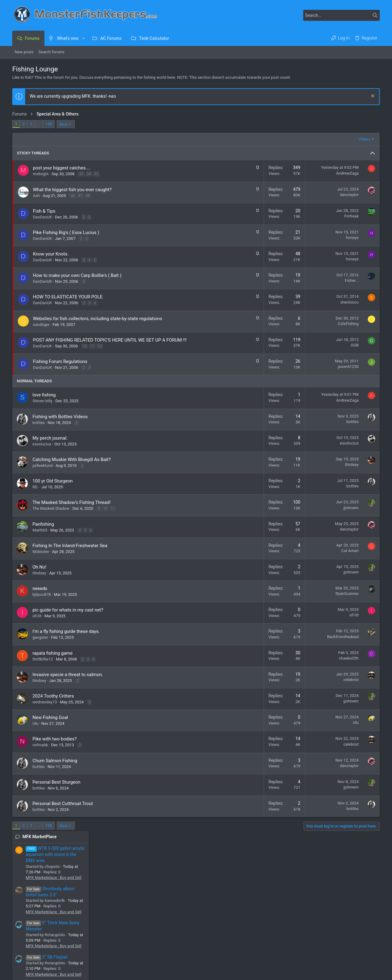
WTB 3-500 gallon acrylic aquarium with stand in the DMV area (346, 144)
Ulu (35, 730)
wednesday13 (45, 708)
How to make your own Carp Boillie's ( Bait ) (77, 275)
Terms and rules (308, 957)
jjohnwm (268, 514)
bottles (39, 429)
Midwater (41, 558)
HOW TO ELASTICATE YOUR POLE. (68, 297)
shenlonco (267, 302)
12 (100, 353)
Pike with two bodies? (55, 745)
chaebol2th (266, 665)
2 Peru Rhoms (330, 513)
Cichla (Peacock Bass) (337, 502)
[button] (83, 38)
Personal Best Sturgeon (56, 789)
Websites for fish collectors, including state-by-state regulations (98, 319)
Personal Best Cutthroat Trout (63, 810)
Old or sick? (328, 423)
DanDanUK (43, 217)
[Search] (341, 15)
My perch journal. (50, 445)
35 (96, 174)
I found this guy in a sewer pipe (346, 575)
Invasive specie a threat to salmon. (68, 681)
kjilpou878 (42, 601)
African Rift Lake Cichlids (339, 564)
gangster (40, 644)
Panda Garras (341, 274)
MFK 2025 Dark (41, 957)
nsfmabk (40, 751)
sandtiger (41, 325)
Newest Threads (329, 372)
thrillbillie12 (43, 666)
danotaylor (267, 195)
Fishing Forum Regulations (60, 368)
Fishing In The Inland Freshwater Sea (70, 552)
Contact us (148, 929)
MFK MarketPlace (330, 126)
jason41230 (266, 373)
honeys (270, 238)
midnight (41, 174)
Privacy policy (338, 957)
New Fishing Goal (50, 724)
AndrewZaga (265, 173)
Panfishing (43, 531)
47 (80, 196)
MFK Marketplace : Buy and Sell (345, 167)
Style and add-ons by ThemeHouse (153, 972)
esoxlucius (42, 450)
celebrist (268, 686)
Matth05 (40, 537)
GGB (272, 345)
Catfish (323, 598)
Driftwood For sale (342, 337)
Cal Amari (267, 557)
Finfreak (269, 216)
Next (64, 124)
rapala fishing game (53, 660)
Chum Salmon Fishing (55, 767)
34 (89, 174)
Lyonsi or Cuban (332, 452)
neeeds (40, 595)
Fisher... (269, 280)
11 (92, 353)
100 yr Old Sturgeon (53, 487)
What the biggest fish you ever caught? (72, 190)
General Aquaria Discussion (341, 440)
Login (268, 919)
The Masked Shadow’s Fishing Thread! (72, 509)
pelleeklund (43, 472)
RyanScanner (264, 600)
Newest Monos (331, 485)
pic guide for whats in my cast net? (68, 616)
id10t (37, 622)
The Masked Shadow (51, 515)
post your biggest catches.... (62, 168)
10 (85, 353)
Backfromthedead (260, 643)
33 (81, 174)
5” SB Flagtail (337, 246)
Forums (145, 919)
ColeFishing (266, 324)
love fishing (44, 401)
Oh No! (39, 573)
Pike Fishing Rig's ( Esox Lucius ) (66, 233)
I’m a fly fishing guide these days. (66, 638)
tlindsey (269, 471)
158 (49, 124)
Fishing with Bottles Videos (60, 423)
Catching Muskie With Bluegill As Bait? (72, 466)
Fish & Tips (44, 211)
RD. (35, 493)
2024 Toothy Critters (53, 702)
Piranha (323, 530)
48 (88, 196)
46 (73, 196)
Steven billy (42, 407)
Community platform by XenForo (66, 972)
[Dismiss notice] (372, 97)
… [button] (39, 124)
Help (358, 957)
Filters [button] (282, 139)
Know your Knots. (51, 254)
